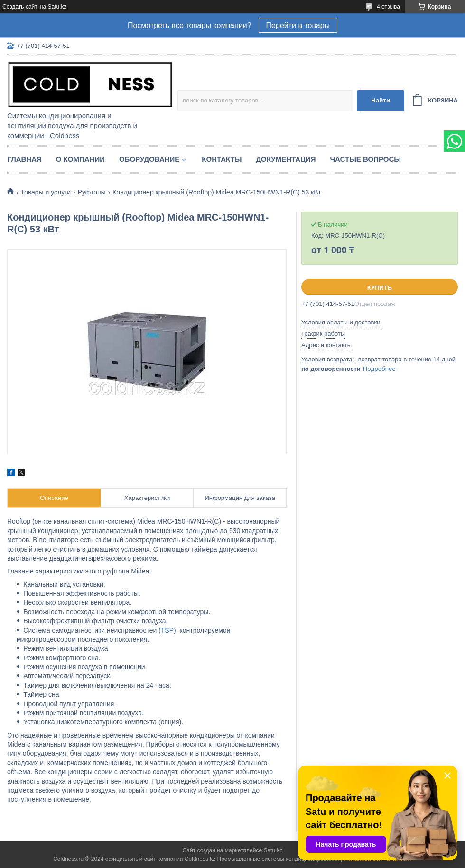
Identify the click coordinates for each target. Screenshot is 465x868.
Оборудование (149, 159)
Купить (380, 288)
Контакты (222, 159)
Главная (24, 159)
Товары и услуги (46, 192)
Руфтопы (92, 192)
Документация (286, 159)
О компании (80, 159)
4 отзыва (388, 7)
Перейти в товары (298, 25)
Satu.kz (273, 850)
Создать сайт (20, 7)
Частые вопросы (366, 159)
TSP (167, 630)
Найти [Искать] (381, 100)
